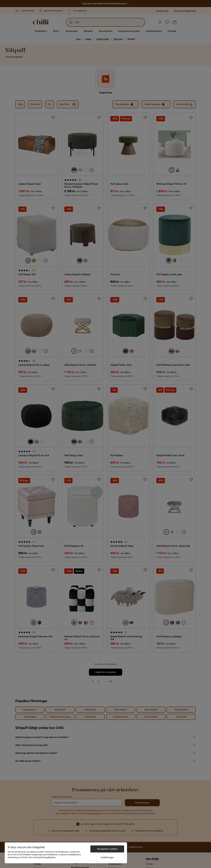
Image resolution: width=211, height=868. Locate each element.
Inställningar (107, 857)
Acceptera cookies (107, 849)
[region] (66, 853)
